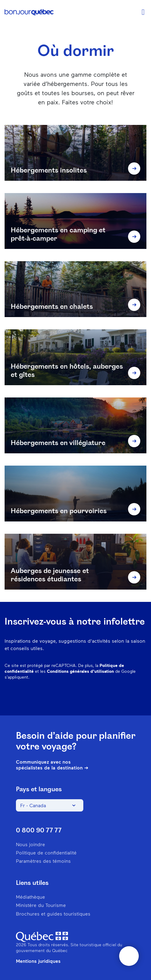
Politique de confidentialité (46, 852)
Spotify (110, 697)
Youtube (142, 697)
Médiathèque (30, 897)
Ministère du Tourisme (41, 905)
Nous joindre (30, 844)
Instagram (78, 697)
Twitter (126, 697)
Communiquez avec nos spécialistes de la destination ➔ (52, 765)
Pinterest (94, 697)
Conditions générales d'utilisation (80, 671)
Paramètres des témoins (43, 861)
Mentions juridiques (38, 961)
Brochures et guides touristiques (53, 914)
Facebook (62, 697)
